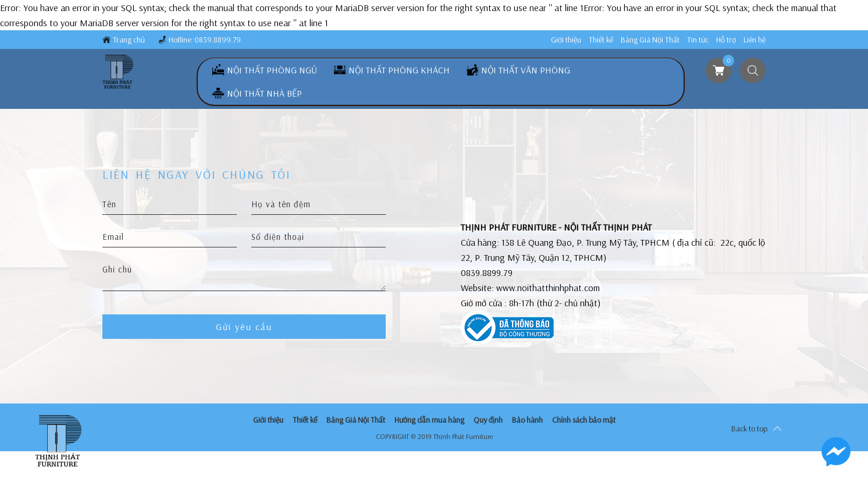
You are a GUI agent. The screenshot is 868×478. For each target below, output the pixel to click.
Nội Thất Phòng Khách (399, 70)
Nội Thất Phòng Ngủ (272, 70)
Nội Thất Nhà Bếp (264, 93)
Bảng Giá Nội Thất (650, 40)
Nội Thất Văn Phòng (526, 70)
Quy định (488, 420)
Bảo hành (527, 420)
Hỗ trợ (726, 40)
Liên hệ (755, 40)
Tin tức (698, 40)
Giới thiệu (566, 40)
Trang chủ (129, 40)
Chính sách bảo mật (584, 420)
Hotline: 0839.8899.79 (205, 40)
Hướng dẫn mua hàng (429, 420)
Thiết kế (601, 40)
